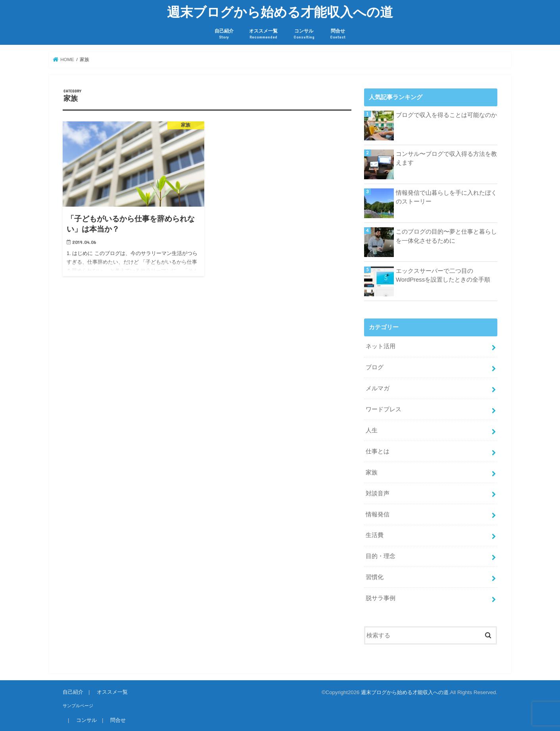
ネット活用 (381, 346)
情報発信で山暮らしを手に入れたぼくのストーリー (446, 197)
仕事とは (378, 451)
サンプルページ (78, 706)
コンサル (304, 34)
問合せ (338, 34)
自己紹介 (224, 34)
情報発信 (378, 514)
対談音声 (378, 493)
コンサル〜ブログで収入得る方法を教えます (446, 158)
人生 (372, 430)
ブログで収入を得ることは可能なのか (446, 115)
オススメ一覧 (263, 34)
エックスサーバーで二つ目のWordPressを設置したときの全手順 (443, 275)
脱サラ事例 (381, 598)
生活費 (375, 535)
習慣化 (375, 577)
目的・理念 (381, 556)
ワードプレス (384, 409)
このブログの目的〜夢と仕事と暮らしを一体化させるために (446, 236)
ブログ (375, 367)
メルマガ (378, 388)
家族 (372, 472)
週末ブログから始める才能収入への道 (280, 12)
